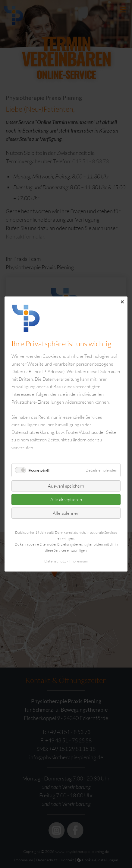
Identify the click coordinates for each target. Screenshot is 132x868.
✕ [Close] (122, 302)
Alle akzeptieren (66, 500)
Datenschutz (55, 561)
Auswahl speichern (66, 486)
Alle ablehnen (66, 513)
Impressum (79, 561)
